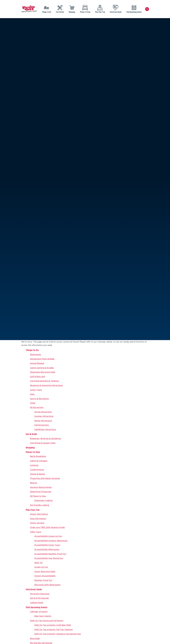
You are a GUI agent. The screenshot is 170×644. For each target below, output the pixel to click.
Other (33, 403)
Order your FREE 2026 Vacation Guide (47, 527)
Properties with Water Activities (45, 478)
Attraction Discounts (40, 594)
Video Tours (36, 532)
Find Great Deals (116, 9)
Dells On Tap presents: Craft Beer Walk (53, 625)
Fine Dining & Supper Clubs (43, 443)
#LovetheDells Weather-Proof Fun (50, 554)
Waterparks (36, 354)
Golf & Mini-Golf (38, 376)
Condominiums (37, 469)
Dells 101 (39, 563)
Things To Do (47, 9)
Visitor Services (37, 523)
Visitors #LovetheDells (45, 576)
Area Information (38, 519)
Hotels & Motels (38, 474)
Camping (34, 465)
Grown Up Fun (41, 567)
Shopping (72, 9)
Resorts (34, 483)
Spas (32, 394)
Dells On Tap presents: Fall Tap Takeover (54, 629)
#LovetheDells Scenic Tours (47, 545)
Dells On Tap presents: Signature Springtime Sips (58, 634)
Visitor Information (39, 514)
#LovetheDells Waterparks (47, 549)
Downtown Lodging (43, 500)
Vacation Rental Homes (41, 487)
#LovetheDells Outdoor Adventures (51, 541)
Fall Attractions (42, 425)
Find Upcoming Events (134, 9)
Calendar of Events (39, 612)
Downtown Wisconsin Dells (43, 372)
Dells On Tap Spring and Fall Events (47, 621)
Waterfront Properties (41, 492)
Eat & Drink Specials (39, 598)
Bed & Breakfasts (38, 456)
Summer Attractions (44, 416)
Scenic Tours (36, 390)
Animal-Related (37, 363)
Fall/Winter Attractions (45, 429)
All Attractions (37, 407)
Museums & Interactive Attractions (46, 385)
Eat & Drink (60, 9)
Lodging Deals (37, 602)
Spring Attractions (43, 412)
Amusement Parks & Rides (42, 359)
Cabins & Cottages (39, 461)
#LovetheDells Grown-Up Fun (48, 536)
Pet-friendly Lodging (40, 505)
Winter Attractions (43, 421)
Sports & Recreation (39, 399)
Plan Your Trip (100, 9)
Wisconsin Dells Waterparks (47, 585)
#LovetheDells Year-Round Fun (49, 558)
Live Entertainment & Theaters (45, 381)
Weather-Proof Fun (43, 580)
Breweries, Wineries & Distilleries (46, 438)
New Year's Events (43, 616)
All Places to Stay (38, 496)
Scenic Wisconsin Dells (45, 571)
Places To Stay (85, 9)
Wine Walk (35, 638)
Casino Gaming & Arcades (42, 368)
